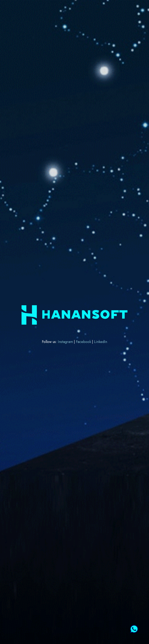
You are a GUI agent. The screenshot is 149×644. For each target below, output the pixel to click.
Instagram (66, 342)
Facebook (84, 342)
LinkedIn (101, 342)
